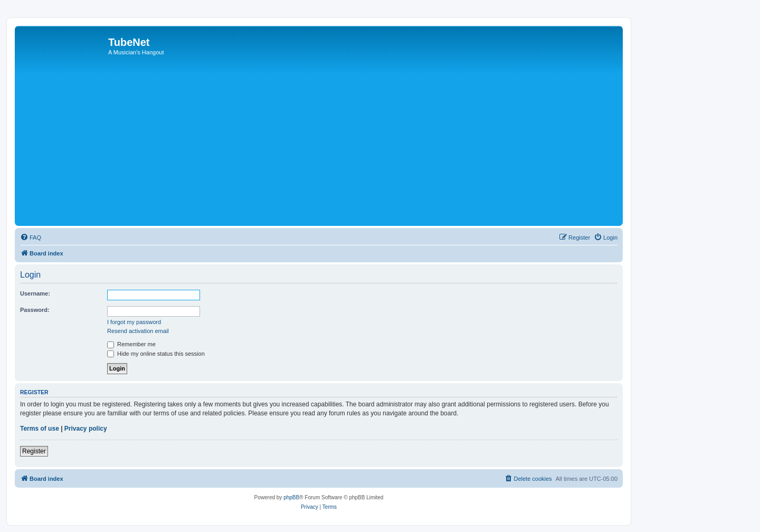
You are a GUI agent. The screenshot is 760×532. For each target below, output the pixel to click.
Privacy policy (86, 429)
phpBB (291, 497)
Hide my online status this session (156, 354)
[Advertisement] (334, 144)
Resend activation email (138, 331)
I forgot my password (134, 322)
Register (34, 451)
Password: (35, 310)
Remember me (131, 344)
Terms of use (40, 429)
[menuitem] (31, 237)
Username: (35, 293)
